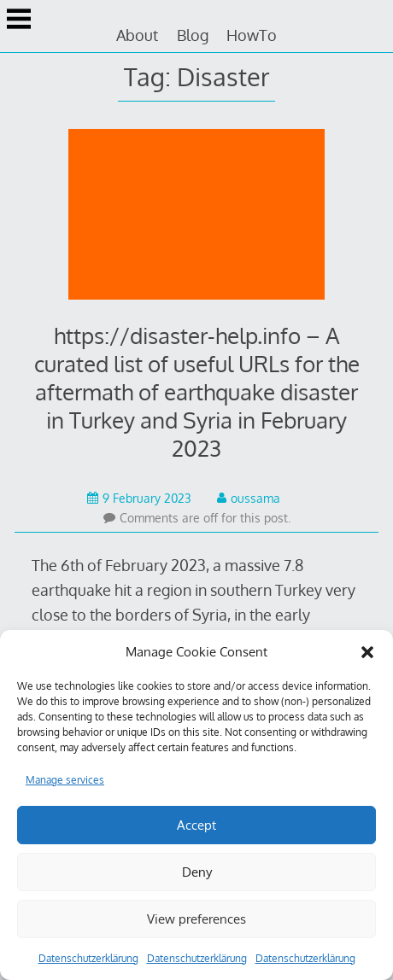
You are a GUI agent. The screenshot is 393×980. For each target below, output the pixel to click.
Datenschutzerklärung (88, 958)
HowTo (252, 35)
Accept (196, 825)
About (137, 35)
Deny (197, 872)
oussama (249, 498)
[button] (367, 652)
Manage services (65, 780)
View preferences (196, 919)
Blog (193, 35)
